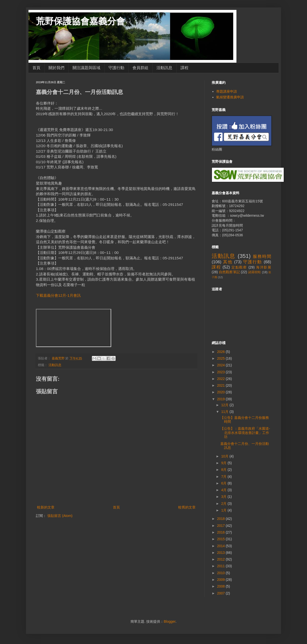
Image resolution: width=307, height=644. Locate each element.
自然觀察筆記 (229, 272)
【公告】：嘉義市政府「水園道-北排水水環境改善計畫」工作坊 (245, 433)
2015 (221, 539)
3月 (224, 497)
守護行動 (116, 68)
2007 (221, 593)
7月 (224, 477)
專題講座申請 (227, 91)
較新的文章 (46, 507)
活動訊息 (164, 68)
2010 (221, 573)
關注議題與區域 (86, 68)
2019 (221, 399)
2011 (221, 566)
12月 (225, 405)
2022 (221, 379)
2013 (221, 553)
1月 (224, 510)
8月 (224, 470)
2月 (224, 504)
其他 (228, 262)
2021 (221, 385)
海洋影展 (264, 267)
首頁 (36, 68)
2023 (221, 372)
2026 (221, 352)
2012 (221, 559)
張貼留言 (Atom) (60, 516)
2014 (221, 546)
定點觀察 (239, 267)
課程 (184, 68)
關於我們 (56, 68)
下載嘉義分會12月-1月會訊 (58, 295)
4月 (224, 490)
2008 (221, 586)
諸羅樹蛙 (255, 272)
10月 (225, 456)
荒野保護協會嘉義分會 (80, 21)
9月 (224, 463)
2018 (221, 519)
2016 (221, 532)
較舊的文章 (187, 507)
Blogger (169, 621)
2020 (221, 392)
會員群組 (140, 68)
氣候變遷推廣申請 (230, 97)
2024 (221, 365)
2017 (221, 526)
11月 (225, 412)
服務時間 (262, 256)
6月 (224, 483)
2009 (221, 580)
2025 (221, 358)
